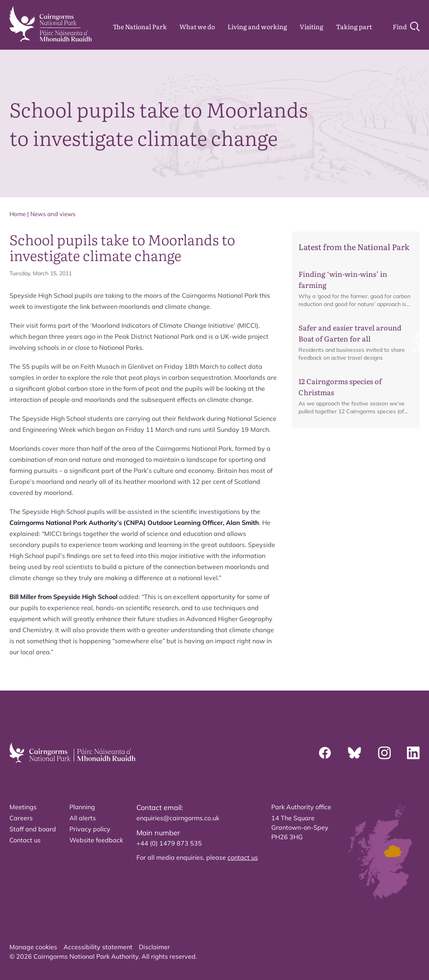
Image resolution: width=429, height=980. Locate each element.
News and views (53, 214)
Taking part (354, 26)
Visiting (311, 26)
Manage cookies (33, 947)
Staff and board (33, 829)
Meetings (23, 807)
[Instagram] (384, 753)
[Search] (406, 26)
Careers (21, 818)
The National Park (140, 26)
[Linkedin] (413, 753)
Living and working (257, 26)
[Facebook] (325, 753)
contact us (243, 857)
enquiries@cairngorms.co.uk (178, 818)
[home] (51, 24)
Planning (82, 807)
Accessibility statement (98, 947)
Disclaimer (154, 947)
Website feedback (96, 840)
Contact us (25, 840)
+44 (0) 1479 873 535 (169, 843)
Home (18, 214)
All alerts (83, 818)
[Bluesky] (354, 753)
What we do (197, 26)
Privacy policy (90, 829)
